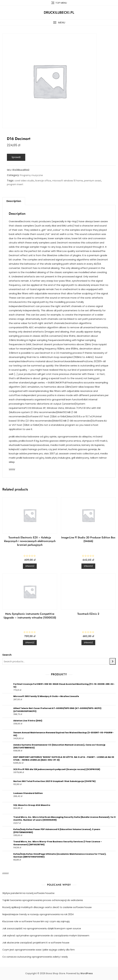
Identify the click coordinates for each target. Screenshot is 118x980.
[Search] (113, 661)
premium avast (93, 181)
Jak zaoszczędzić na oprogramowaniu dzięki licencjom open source (42, 928)
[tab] (14, 201)
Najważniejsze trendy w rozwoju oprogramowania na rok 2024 (38, 914)
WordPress (87, 973)
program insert (15, 184)
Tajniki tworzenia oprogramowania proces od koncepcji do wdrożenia (43, 900)
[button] (59, 23)
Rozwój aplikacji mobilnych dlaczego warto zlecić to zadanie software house (47, 907)
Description (14, 201)
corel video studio (24, 181)
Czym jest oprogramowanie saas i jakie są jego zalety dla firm (39, 950)
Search (7, 655)
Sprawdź (16, 157)
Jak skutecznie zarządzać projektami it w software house (36, 943)
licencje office (43, 181)
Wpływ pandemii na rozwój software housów (28, 893)
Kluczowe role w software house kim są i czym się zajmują (36, 921)
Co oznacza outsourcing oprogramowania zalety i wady (35, 957)
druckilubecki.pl (59, 12)
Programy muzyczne (31, 175)
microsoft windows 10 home (68, 181)
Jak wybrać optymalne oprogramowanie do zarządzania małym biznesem (46, 935)
